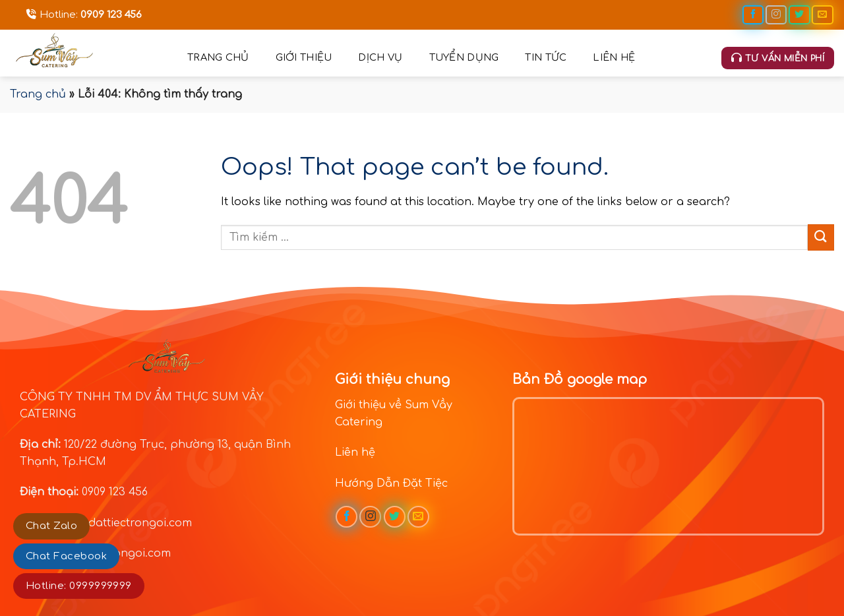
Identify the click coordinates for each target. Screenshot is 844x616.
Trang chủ (218, 57)
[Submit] (821, 237)
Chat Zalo (51, 526)
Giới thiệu (304, 57)
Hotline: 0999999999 (79, 586)
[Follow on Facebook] (753, 15)
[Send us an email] (822, 15)
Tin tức (546, 57)
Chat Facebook (66, 556)
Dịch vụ (380, 57)
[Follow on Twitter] (799, 15)
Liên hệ (614, 57)
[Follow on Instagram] (776, 15)
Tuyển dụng (464, 57)
